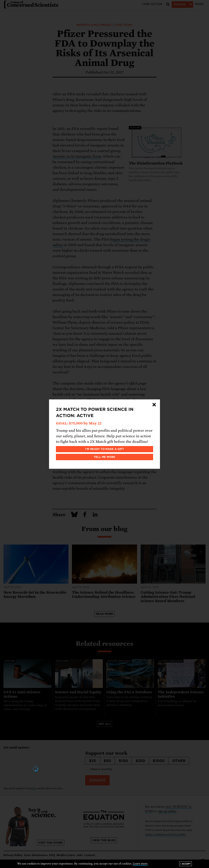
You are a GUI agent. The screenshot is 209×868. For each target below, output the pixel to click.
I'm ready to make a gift (105, 449)
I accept (186, 864)
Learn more (140, 864)
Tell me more (105, 457)
